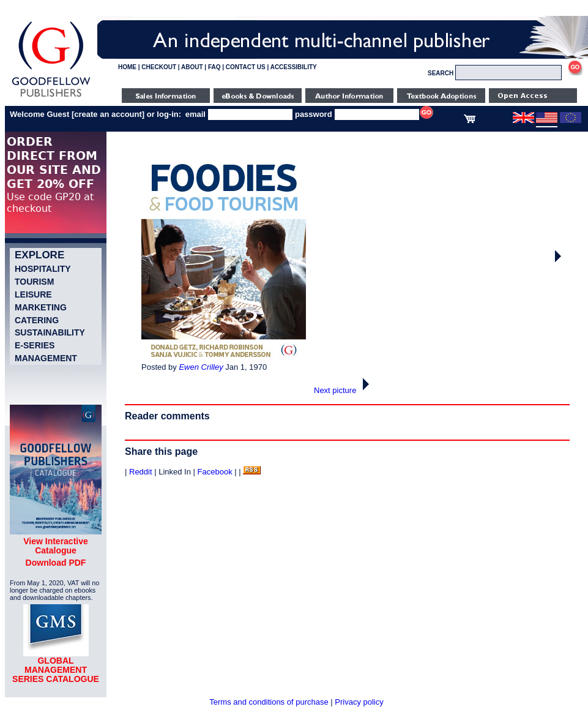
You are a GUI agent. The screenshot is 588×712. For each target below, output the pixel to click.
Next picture (345, 390)
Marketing (41, 307)
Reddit (141, 472)
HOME (127, 67)
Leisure (33, 294)
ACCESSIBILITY (294, 67)
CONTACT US (246, 67)
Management (46, 358)
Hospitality (43, 269)
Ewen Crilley (201, 367)
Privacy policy (359, 702)
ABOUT (192, 67)
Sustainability (50, 332)
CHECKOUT (159, 67)
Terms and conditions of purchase (269, 702)
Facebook (215, 472)
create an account (108, 114)
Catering (37, 320)
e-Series (35, 345)
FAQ (214, 67)
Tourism (34, 282)
